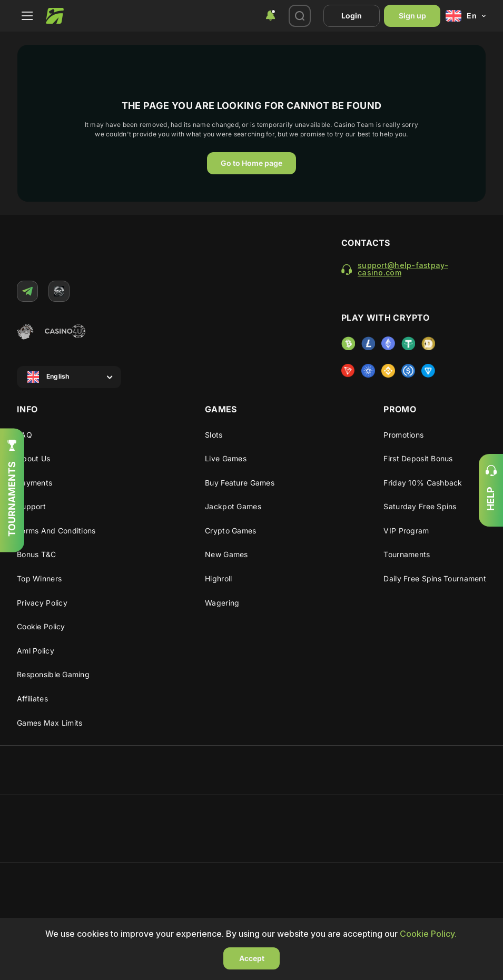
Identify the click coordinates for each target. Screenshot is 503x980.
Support (31, 506)
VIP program (406, 531)
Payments (34, 483)
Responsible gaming (53, 674)
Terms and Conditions (56, 531)
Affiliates (32, 699)
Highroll (218, 578)
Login (352, 16)
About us (33, 458)
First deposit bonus (418, 458)
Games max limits (50, 723)
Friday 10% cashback (423, 483)
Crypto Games (230, 531)
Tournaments (407, 554)
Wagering (222, 603)
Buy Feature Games (240, 483)
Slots (214, 435)
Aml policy (36, 651)
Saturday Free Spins (420, 506)
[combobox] (270, 16)
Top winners (39, 578)
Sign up (412, 16)
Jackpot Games (233, 506)
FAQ (24, 435)
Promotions (403, 435)
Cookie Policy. (428, 934)
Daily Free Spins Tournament (435, 578)
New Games (226, 554)
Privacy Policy (42, 603)
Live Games (226, 458)
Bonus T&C (37, 554)
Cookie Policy (41, 626)
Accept (252, 958)
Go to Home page (251, 163)
